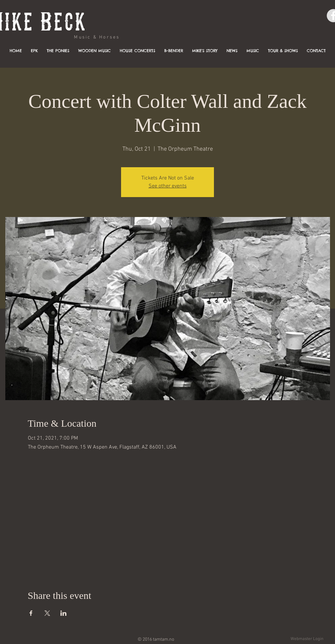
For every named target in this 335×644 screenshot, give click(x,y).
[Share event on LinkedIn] (64, 613)
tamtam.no (164, 640)
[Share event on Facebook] (31, 613)
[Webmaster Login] (307, 639)
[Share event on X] (47, 613)
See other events (168, 186)
